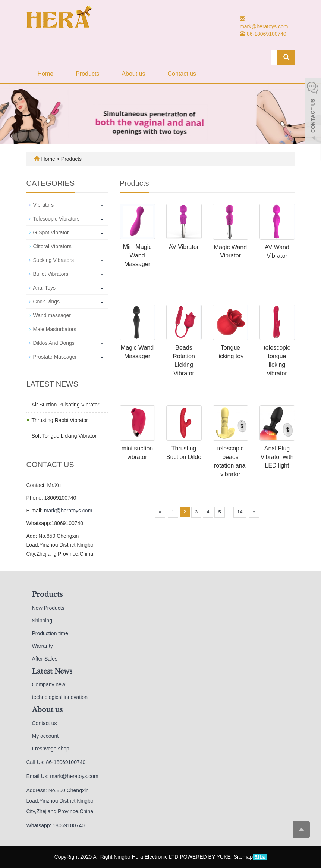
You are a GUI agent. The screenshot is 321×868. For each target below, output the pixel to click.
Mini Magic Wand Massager (137, 255)
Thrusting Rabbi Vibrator (60, 420)
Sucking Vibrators (53, 260)
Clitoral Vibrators (52, 246)
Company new (49, 684)
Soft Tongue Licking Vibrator (64, 436)
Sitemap (243, 857)
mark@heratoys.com (264, 26)
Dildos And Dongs (54, 343)
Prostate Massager (55, 357)
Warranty (43, 646)
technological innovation (60, 697)
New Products (48, 608)
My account (45, 736)
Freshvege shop (51, 749)
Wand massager (52, 315)
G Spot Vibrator (51, 232)
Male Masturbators (55, 329)
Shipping (42, 621)
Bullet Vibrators (51, 274)
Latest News (52, 671)
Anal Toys (44, 288)
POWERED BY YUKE (206, 857)
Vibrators (44, 205)
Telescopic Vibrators (56, 219)
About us (133, 74)
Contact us (182, 74)
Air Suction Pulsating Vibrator (66, 405)
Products (87, 74)
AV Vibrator (184, 247)
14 (240, 512)
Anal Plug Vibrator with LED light (277, 457)
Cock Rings (47, 302)
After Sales (45, 659)
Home (46, 74)
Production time (50, 633)
